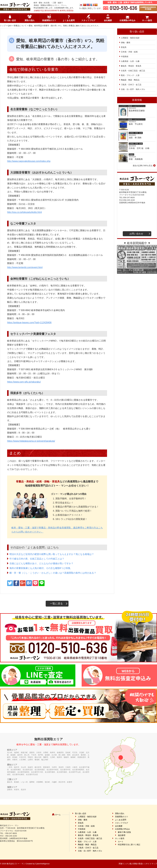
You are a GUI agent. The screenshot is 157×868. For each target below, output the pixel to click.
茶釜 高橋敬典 (136, 159)
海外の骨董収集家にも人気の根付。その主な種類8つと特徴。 (41, 568)
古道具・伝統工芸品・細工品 (133, 71)
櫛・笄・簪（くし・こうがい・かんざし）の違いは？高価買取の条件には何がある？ (53, 573)
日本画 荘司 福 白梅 (139, 148)
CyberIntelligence (42, 864)
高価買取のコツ (49, 20)
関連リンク (123, 864)
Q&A (10, 26)
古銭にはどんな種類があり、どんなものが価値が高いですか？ (41, 563)
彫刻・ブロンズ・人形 (130, 75)
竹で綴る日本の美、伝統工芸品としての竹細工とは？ (37, 559)
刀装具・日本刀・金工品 (131, 85)
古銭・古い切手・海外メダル (133, 89)
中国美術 (125, 57)
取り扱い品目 (10, 20)
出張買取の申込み (127, 20)
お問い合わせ (136, 234)
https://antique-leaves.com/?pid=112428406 (29, 323)
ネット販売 (147, 20)
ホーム (58, 815)
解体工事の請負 (124, 832)
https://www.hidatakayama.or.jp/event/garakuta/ (31, 441)
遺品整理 (122, 835)
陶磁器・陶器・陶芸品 (130, 80)
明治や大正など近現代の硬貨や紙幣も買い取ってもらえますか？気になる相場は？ (52, 554)
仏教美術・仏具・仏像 (130, 61)
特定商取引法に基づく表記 (129, 845)
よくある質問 (69, 20)
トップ (3, 26)
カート (121, 842)
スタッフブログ (88, 20)
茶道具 (124, 47)
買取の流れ (30, 20)
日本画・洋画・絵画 (129, 52)
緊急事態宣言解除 (137, 111)
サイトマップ (151, 864)
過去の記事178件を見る (143, 166)
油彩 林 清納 (136, 138)
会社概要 (108, 20)
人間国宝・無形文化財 (130, 38)
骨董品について (20, 26)
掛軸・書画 (126, 43)
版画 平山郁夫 (137, 124)
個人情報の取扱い (137, 864)
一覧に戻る (56, 604)
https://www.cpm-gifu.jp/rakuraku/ (24, 382)
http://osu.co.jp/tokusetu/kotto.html (24, 212)
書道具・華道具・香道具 (131, 66)
